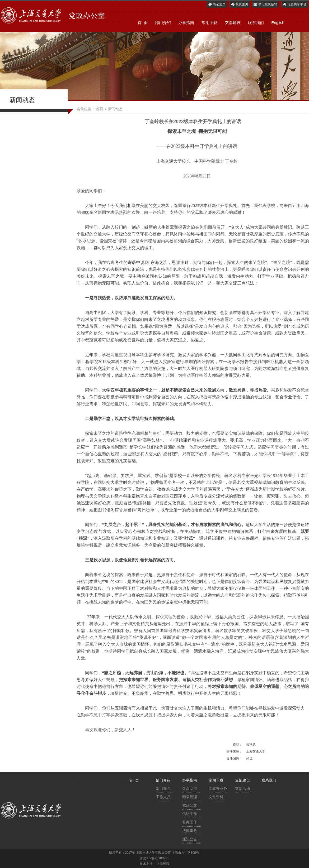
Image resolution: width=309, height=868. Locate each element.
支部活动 (242, 788)
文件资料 (216, 797)
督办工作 (190, 822)
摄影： (237, 745)
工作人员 (163, 797)
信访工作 (190, 814)
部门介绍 (163, 23)
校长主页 (239, 4)
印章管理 (190, 797)
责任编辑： (234, 758)
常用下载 (209, 23)
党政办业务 (218, 788)
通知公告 (190, 839)
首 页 (143, 23)
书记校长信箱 (265, 4)
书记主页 (217, 4)
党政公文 (190, 805)
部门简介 (163, 788)
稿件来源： (234, 751)
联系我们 (256, 23)
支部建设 (233, 23)
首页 (100, 109)
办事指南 (186, 23)
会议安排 (190, 788)
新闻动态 (115, 109)
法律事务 (190, 831)
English (278, 23)
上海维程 (163, 864)
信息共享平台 (294, 4)
